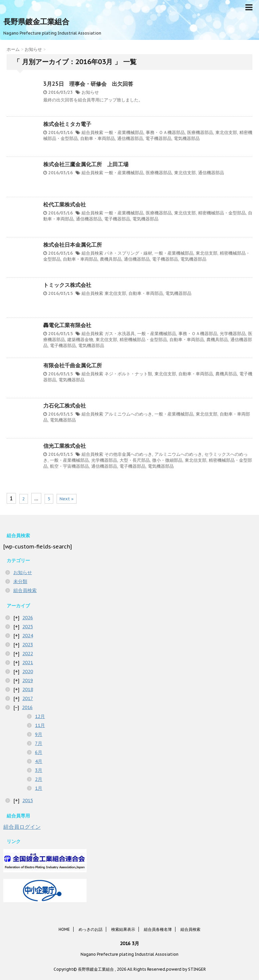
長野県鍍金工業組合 (36, 22)
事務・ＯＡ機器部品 (165, 132)
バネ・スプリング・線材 (128, 253)
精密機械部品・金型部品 (222, 213)
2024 (28, 636)
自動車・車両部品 (98, 138)
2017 (28, 698)
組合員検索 (92, 132)
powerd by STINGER (186, 969)
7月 (39, 743)
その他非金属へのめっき (128, 454)
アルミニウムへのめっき (128, 414)
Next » (67, 499)
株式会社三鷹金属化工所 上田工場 (86, 164)
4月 (39, 761)
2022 (28, 654)
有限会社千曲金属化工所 (73, 365)
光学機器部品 (233, 334)
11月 (40, 725)
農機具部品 (111, 259)
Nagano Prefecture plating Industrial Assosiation (129, 954)
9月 (39, 734)
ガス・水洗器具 (120, 334)
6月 (39, 752)
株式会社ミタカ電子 (67, 124)
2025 (28, 627)
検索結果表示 (123, 929)
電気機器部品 (187, 138)
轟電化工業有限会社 (67, 325)
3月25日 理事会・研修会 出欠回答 (88, 84)
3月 (39, 770)
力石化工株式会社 (65, 406)
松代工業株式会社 (65, 204)
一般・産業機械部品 (124, 132)
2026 (28, 618)
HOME (64, 929)
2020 (28, 672)
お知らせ (90, 92)
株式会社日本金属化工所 (73, 245)
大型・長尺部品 (135, 460)
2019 (28, 680)
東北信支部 (226, 132)
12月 (40, 716)
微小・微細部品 (167, 460)
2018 (28, 689)
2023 (28, 645)
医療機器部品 (200, 132)
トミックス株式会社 (67, 285)
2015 (28, 800)
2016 (27, 707)
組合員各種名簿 (158, 929)
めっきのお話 (91, 929)
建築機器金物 (80, 340)
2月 (39, 779)
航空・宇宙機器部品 (69, 466)
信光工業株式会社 (65, 446)
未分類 (20, 581)
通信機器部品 (130, 138)
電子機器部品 (158, 138)
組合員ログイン (22, 827)
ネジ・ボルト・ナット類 (128, 374)
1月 (39, 788)
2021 (28, 663)
